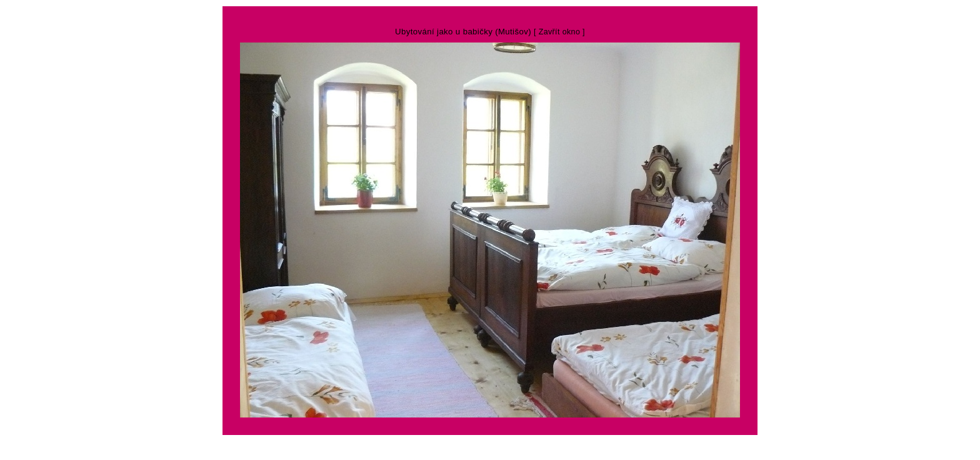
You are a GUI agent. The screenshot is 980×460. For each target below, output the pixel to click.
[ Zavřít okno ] (559, 32)
